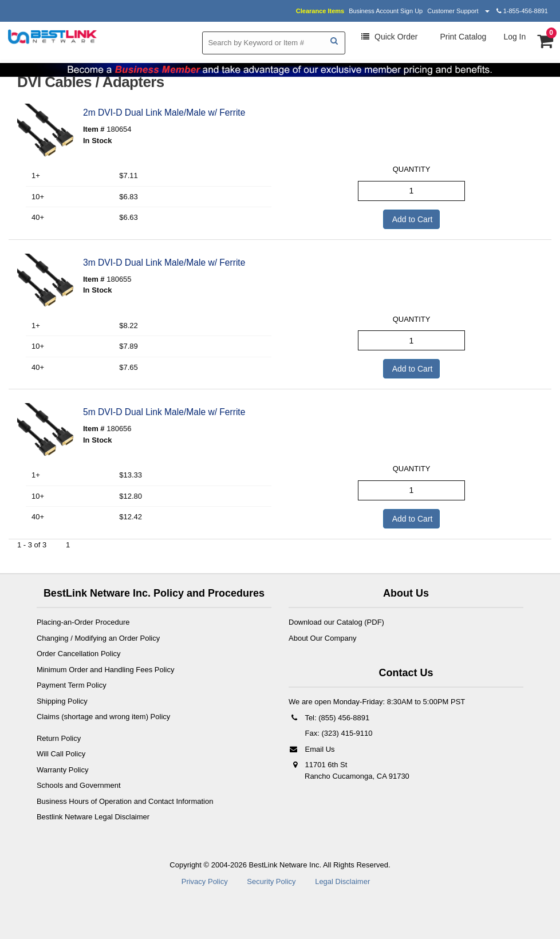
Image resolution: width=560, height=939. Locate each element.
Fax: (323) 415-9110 (338, 733)
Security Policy (271, 881)
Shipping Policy (62, 701)
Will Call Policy (61, 754)
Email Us (312, 749)
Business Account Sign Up (386, 11)
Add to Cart (412, 219)
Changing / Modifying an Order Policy (98, 638)
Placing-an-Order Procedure (83, 622)
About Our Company (323, 638)
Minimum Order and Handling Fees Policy (106, 670)
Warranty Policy (63, 770)
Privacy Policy (205, 881)
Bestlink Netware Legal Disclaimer (93, 817)
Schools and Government (79, 785)
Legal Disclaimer (342, 881)
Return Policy (59, 738)
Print (462, 37)
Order (389, 37)
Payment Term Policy (72, 685)
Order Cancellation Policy (79, 654)
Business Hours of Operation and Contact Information (125, 801)
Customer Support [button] (458, 11)
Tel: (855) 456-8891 (329, 718)
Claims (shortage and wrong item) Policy (103, 717)
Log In (514, 37)
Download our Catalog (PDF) (336, 622)
